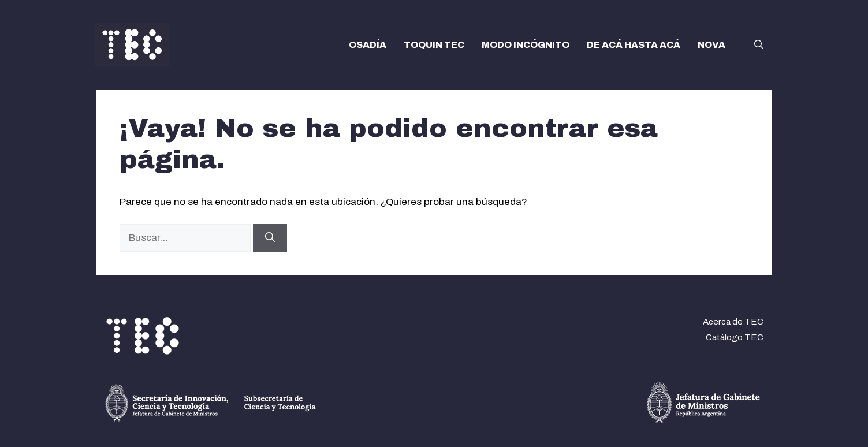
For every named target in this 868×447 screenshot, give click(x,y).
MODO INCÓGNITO (526, 45)
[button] (759, 45)
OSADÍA (368, 45)
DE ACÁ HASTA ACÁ (634, 45)
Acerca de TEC (733, 322)
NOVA (711, 45)
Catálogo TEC (735, 337)
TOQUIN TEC (434, 45)
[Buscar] (270, 238)
